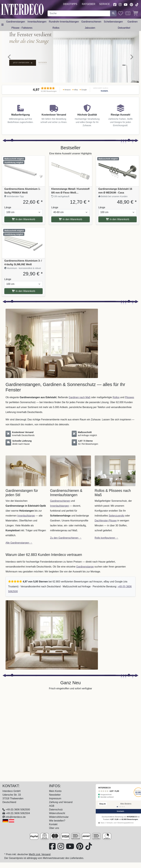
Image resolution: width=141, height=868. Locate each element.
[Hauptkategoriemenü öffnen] (2, 25)
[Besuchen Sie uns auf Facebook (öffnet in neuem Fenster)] (115, 4)
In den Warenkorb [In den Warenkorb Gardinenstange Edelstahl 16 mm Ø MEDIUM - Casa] (118, 219)
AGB (52, 806)
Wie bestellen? (57, 821)
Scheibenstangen (113, 22)
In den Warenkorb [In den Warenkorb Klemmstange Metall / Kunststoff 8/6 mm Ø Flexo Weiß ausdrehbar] (70, 219)
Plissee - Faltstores (22, 28)
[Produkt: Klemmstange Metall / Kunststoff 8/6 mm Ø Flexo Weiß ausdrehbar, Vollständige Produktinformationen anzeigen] (70, 171)
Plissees (130, 397)
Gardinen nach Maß (80, 397)
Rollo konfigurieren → (107, 538)
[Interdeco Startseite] (22, 9)
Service (105, 4)
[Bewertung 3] (121, 807)
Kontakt (53, 824)
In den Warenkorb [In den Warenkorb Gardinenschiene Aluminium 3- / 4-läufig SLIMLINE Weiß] (23, 291)
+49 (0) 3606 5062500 (18, 810)
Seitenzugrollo (116, 516)
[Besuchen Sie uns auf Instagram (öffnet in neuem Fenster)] (120, 4)
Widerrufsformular (59, 817)
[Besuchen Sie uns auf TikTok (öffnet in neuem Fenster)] (137, 4)
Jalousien (90, 28)
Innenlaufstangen (37, 22)
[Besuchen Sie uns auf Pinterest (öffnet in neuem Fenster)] (131, 4)
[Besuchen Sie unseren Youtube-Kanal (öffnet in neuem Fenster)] (126, 4)
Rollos (56, 28)
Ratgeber (89, 4)
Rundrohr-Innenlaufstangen (64, 22)
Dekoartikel (124, 28)
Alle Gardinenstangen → (19, 543)
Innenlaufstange (26, 516)
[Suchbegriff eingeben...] (79, 13)
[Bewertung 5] (124, 807)
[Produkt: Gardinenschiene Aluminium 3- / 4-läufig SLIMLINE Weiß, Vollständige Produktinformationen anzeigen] (23, 243)
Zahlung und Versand (61, 802)
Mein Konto (55, 791)
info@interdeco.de (16, 817)
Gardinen (133, 22)
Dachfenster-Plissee (106, 521)
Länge (8, 207)
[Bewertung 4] (122, 807)
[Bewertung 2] (119, 807)
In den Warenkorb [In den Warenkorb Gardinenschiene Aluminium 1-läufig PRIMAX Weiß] (23, 219)
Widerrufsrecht (57, 813)
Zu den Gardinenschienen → (66, 538)
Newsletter (55, 795)
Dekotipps (70, 4)
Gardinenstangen (16, 22)
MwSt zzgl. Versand (40, 854)
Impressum (55, 798)
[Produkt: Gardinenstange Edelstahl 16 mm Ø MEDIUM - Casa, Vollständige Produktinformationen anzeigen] (118, 171)
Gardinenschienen (91, 22)
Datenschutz (56, 810)
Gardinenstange (85, 567)
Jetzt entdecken (23, 63)
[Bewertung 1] (117, 807)
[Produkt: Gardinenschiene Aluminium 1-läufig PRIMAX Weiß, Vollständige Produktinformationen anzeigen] (23, 171)
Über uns (54, 828)
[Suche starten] (113, 13)
